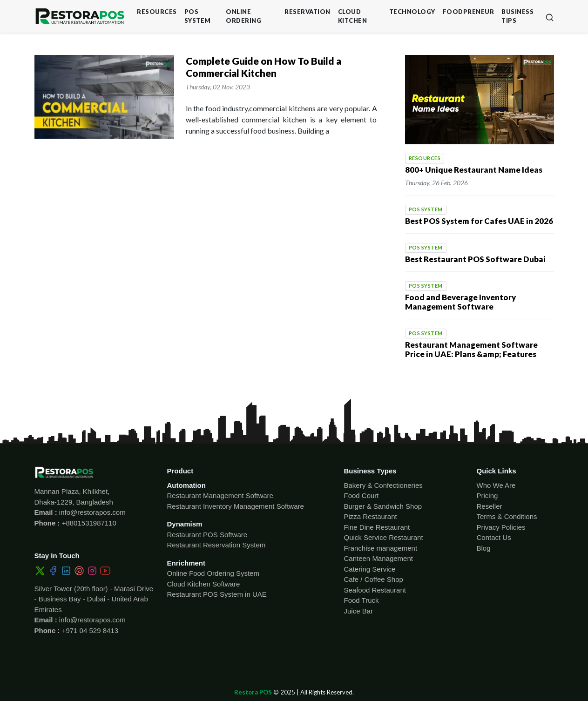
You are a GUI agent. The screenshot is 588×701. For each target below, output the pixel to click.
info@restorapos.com (91, 512)
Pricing (487, 495)
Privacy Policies (501, 527)
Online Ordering (243, 16)
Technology (412, 12)
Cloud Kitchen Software (204, 584)
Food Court (362, 495)
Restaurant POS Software (207, 535)
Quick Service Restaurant (384, 537)
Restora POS (253, 692)
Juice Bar (359, 611)
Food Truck (362, 600)
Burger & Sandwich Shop (383, 506)
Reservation (308, 12)
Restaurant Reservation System (216, 545)
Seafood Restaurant (375, 590)
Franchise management (381, 548)
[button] (550, 17)
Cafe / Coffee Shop (374, 579)
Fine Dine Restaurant (377, 527)
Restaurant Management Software (220, 495)
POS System (198, 16)
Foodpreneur (469, 12)
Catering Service (370, 569)
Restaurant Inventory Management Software (236, 506)
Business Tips (517, 16)
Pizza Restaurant (371, 516)
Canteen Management (378, 558)
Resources (157, 12)
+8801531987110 (88, 523)
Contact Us (494, 537)
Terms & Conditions (507, 516)
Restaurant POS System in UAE (217, 594)
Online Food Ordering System (213, 573)
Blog (484, 548)
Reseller (490, 506)
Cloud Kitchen (353, 16)
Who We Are (496, 485)
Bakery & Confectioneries (383, 485)
